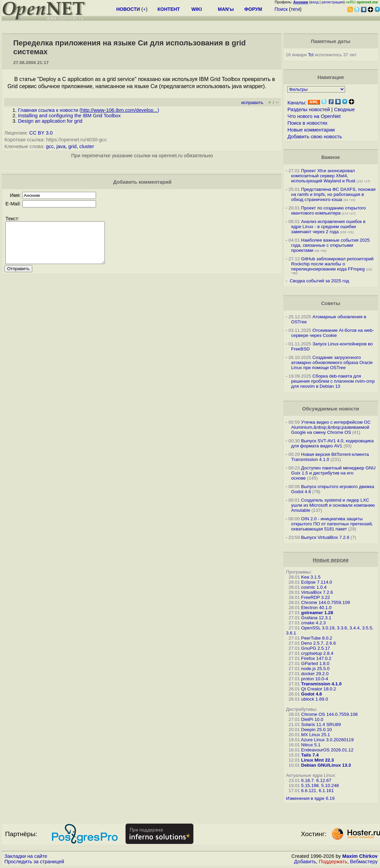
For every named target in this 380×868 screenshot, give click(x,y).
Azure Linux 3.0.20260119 (327, 740)
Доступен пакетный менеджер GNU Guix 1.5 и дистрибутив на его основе (333, 473)
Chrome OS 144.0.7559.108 (330, 714)
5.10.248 (330, 785)
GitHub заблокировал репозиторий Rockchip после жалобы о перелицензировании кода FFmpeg (332, 264)
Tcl (311, 55)
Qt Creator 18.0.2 (319, 689)
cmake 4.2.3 (314, 623)
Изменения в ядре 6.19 (310, 798)
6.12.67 (324, 780)
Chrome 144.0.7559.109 (326, 602)
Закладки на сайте (26, 856)
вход (315, 2)
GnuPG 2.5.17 (316, 648)
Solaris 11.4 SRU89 (321, 724)
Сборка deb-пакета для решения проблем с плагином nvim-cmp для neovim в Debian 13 (333, 381)
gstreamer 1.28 (317, 613)
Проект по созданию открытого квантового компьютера (328, 210)
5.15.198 (310, 785)
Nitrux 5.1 (311, 745)
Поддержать (333, 862)
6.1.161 (326, 791)
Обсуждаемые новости (331, 409)
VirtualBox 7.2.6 (317, 592)
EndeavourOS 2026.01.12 (327, 750)
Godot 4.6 (312, 694)
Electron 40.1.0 (317, 608)
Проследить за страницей (34, 862)
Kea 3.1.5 (311, 577)
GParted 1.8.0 (315, 663)
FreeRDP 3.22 (316, 597)
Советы (330, 303)
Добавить (305, 862)
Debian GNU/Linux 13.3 (326, 765)
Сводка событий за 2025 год (319, 281)
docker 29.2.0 (315, 674)
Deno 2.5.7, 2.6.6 (319, 643)
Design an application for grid (50, 121)
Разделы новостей (309, 109)
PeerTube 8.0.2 (317, 638)
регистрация (333, 2)
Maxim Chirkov (360, 856)
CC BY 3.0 (41, 133)
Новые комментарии (311, 130)
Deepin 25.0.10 (317, 730)
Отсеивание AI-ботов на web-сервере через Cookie (332, 333)
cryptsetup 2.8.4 (317, 653)
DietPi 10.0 (312, 719)
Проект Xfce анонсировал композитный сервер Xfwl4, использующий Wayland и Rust (323, 176)
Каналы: (297, 103)
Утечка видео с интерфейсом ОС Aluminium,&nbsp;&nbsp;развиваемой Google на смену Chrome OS (331, 427)
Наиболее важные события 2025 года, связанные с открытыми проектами (330, 245)
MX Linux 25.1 (316, 735)
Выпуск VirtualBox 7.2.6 (325, 537)
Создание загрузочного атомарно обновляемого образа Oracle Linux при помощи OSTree (332, 362)
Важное (331, 157)
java (61, 146)
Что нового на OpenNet (314, 116)
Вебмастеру (364, 862)
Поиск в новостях (307, 123)
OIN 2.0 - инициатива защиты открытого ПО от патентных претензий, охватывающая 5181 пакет (332, 524)
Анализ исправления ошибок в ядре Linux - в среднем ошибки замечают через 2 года (328, 227)
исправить (252, 103)
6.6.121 (309, 791)
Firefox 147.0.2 (316, 658)
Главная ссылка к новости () (89, 110)
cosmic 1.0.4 (314, 587)
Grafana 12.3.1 (316, 618)
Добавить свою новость (315, 137)
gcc (50, 146)
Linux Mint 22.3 (318, 760)
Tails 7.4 (310, 755)
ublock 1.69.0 (315, 699)
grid (72, 146)
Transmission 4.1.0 (321, 684)
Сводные (344, 109)
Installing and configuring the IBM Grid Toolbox (69, 116)
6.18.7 (308, 780)
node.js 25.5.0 (316, 669)
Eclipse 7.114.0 (317, 582)
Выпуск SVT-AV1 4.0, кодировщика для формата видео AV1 (332, 443)
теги (295, 9)
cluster (87, 146)
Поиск (281, 9)
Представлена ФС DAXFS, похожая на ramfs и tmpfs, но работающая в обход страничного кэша (333, 194)
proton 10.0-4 (315, 679)
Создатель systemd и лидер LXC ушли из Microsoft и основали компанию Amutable (333, 505)
